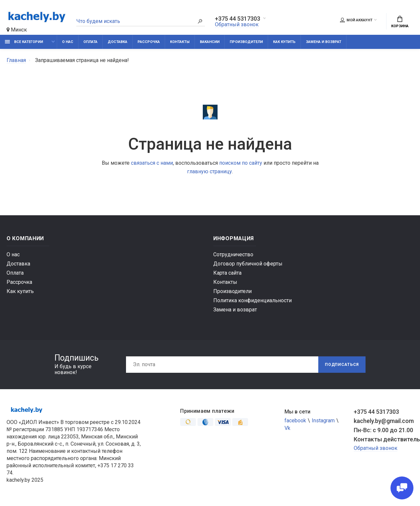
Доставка (117, 42)
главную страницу (210, 171)
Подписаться (342, 365)
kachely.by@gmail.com (384, 421)
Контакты (180, 42)
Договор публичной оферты (248, 264)
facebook (295, 421)
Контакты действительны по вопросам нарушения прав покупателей (384, 439)
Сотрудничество (233, 254)
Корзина (400, 22)
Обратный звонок (237, 24)
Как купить (284, 42)
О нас (68, 42)
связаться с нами (152, 163)
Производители (246, 42)
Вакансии (210, 42)
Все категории (24, 42)
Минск (17, 30)
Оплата (90, 42)
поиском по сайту (241, 163)
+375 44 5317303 (238, 19)
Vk (287, 428)
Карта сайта (227, 273)
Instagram (323, 421)
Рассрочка (149, 42)
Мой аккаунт (356, 20)
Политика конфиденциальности (252, 300)
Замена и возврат (324, 42)
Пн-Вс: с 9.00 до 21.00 (383, 430)
